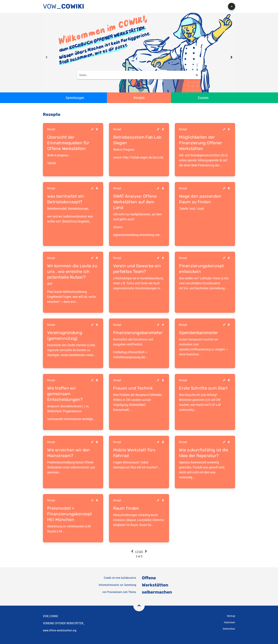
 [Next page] (231, 57)
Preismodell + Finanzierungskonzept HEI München (69, 514)
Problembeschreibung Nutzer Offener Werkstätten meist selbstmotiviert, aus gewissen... (71, 467)
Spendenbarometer (198, 333)
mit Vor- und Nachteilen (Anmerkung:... (204, 288)
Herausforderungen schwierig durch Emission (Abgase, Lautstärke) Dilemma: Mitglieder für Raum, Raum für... (139, 520)
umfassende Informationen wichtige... (71, 419)
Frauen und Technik (133, 388)
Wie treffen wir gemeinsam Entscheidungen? (65, 394)
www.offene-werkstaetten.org (60, 630)
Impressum (230, 622)
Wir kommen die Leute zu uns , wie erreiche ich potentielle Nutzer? (72, 272)
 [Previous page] (47, 57)
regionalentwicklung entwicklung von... (139, 224)
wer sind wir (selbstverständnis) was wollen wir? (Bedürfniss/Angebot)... (73, 215)
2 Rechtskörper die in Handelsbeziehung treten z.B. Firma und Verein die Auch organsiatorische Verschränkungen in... (138, 283)
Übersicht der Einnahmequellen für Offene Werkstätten (68, 143)
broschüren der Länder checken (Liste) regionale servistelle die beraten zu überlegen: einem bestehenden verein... (72, 350)
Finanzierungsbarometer (138, 333)
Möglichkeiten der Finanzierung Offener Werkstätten (200, 143)
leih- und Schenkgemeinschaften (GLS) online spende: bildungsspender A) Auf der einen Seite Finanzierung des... (203, 160)
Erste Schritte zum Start (203, 388)
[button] (232, 6)
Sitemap (231, 616)
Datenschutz (229, 629)
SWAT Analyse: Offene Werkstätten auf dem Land (135, 202)
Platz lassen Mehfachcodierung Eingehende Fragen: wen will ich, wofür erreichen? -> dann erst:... (73, 293)
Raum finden (126, 508)
